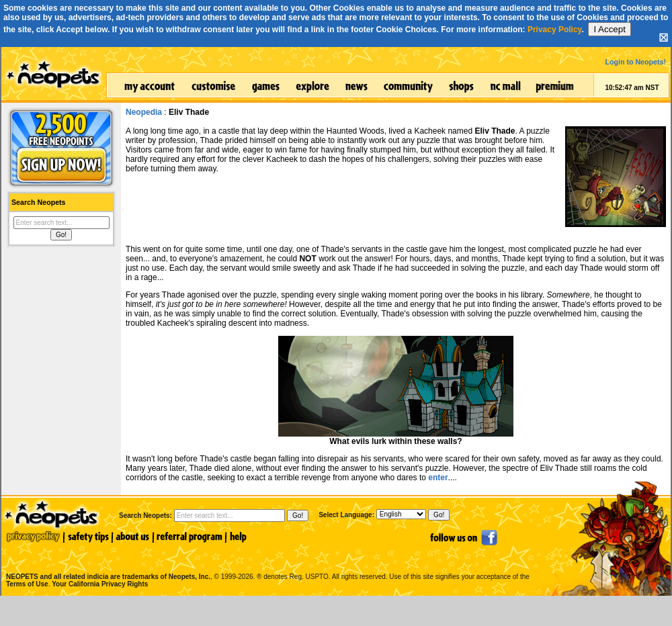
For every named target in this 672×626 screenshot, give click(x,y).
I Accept (609, 29)
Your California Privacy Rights (100, 584)
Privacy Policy (555, 30)
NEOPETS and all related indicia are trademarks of (107, 563)
